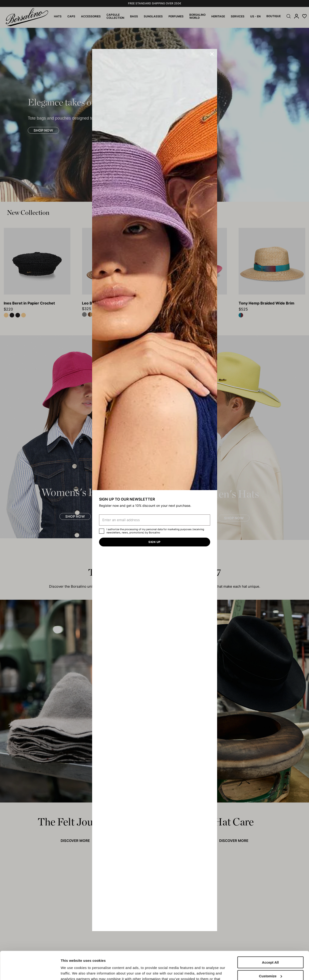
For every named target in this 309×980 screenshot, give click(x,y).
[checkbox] (102, 531)
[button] (212, 54)
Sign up (154, 542)
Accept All (270, 936)
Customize (271, 950)
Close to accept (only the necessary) (270, 965)
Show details (71, 971)
